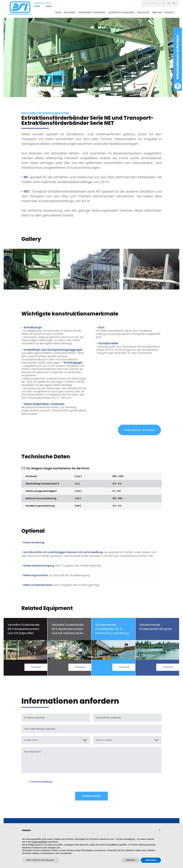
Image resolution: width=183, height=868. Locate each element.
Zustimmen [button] (151, 860)
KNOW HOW (143, 12)
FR (174, 3)
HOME (58, 12)
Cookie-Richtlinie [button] (39, 842)
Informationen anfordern (178, 57)
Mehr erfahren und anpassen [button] (41, 860)
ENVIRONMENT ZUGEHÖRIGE (92, 12)
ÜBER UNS (157, 12)
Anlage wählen (33, 741)
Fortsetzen (35, 668)
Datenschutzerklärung (43, 784)
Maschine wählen (106, 741)
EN (168, 3)
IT (162, 3)
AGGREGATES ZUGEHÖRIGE (121, 12)
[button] (159, 830)
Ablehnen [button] (131, 860)
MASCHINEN (70, 12)
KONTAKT (169, 12)
